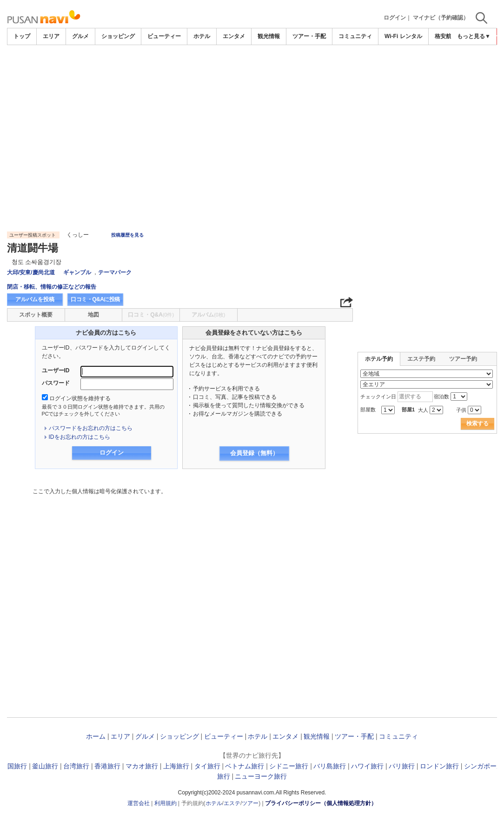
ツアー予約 (463, 359)
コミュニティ (355, 36)
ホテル (202, 36)
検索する (477, 423)
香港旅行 (107, 766)
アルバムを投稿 (35, 299)
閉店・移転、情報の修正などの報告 (52, 287)
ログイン (395, 18)
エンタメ (234, 36)
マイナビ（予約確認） (441, 18)
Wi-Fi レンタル (403, 36)
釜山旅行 (45, 766)
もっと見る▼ (474, 36)
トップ (22, 36)
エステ (232, 803)
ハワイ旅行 (367, 766)
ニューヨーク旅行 (261, 776)
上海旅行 (176, 766)
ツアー (250, 803)
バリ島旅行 (330, 766)
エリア (51, 36)
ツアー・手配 (309, 36)
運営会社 (139, 803)
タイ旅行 (207, 766)
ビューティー (164, 36)
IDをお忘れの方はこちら (80, 437)
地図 (93, 315)
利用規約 (166, 803)
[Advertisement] (252, 71)
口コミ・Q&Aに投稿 (95, 299)
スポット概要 (36, 315)
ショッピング (118, 36)
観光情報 (269, 36)
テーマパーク (115, 272)
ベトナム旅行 (245, 766)
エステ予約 (421, 359)
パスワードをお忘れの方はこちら (91, 428)
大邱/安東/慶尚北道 (31, 272)
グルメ (80, 36)
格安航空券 (449, 36)
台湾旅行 (76, 766)
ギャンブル (77, 272)
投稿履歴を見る (127, 235)
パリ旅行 (402, 766)
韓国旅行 (14, 766)
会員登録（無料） (254, 453)
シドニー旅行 (289, 766)
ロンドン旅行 (439, 766)
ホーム (96, 736)
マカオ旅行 (142, 766)
